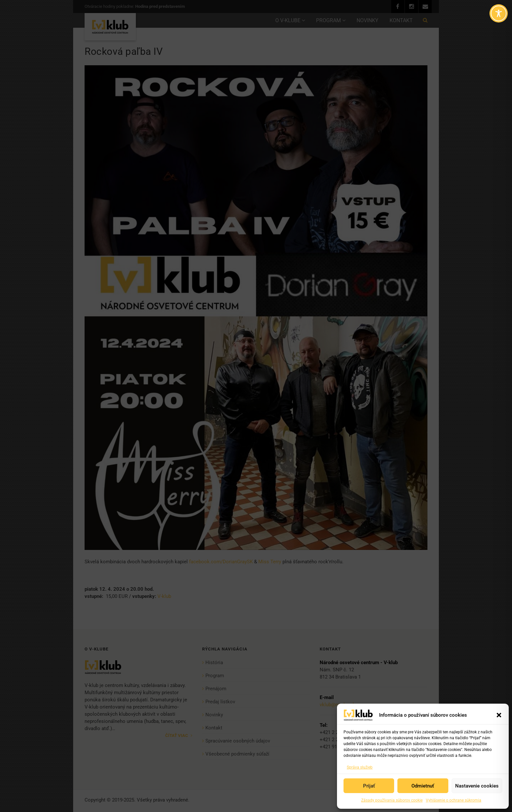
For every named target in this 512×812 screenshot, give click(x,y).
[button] (499, 715)
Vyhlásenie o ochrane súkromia (454, 800)
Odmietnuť (423, 786)
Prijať (369, 786)
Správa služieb (360, 767)
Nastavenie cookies (477, 786)
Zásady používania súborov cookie (392, 800)
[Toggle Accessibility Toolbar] (499, 13)
